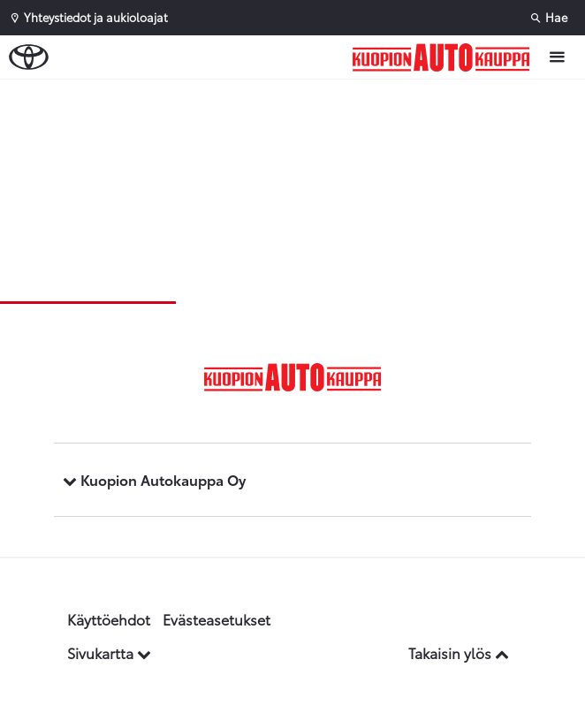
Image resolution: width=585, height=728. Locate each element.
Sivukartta (109, 652)
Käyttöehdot (109, 619)
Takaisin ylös (459, 652)
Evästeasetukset (217, 619)
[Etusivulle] (445, 57)
